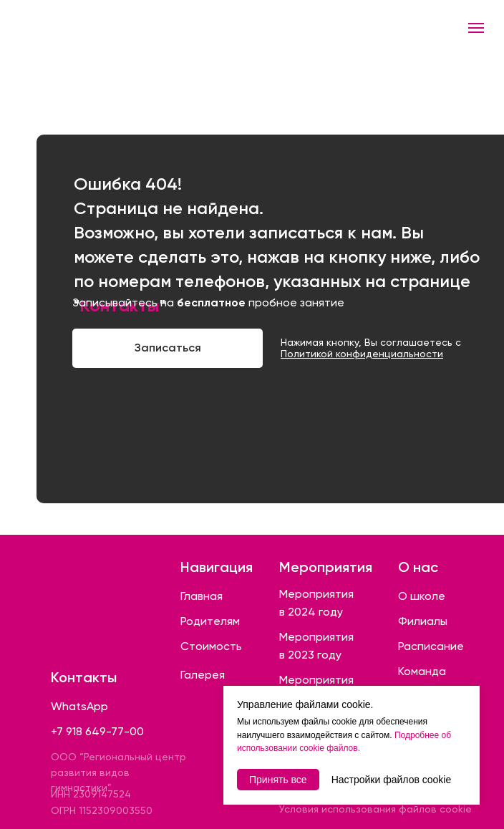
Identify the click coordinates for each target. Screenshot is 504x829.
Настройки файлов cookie (392, 780)
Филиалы (423, 621)
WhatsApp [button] (79, 706)
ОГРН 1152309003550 (102, 810)
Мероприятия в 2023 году (316, 646)
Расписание (431, 646)
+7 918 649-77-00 (97, 731)
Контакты (84, 677)
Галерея (203, 675)
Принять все (278, 780)
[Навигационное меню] (476, 28)
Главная (202, 596)
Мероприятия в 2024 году (316, 603)
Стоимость (211, 646)
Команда (422, 671)
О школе (422, 596)
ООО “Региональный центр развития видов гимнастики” (118, 772)
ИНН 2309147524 (91, 794)
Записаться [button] (168, 348)
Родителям (210, 621)
